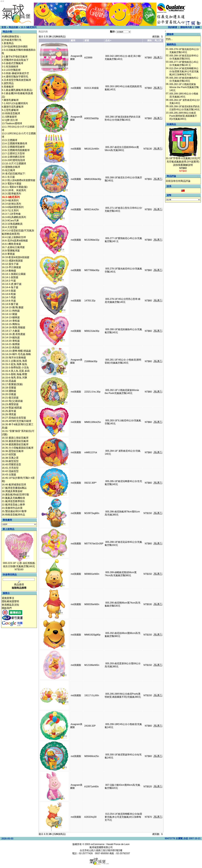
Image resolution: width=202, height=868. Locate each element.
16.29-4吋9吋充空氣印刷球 (16, 421)
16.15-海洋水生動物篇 (14, 358)
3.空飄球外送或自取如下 (15, 60)
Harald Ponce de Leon (118, 844)
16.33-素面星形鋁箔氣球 (15, 441)
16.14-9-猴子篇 (10, 304)
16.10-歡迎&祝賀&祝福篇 (16, 257)
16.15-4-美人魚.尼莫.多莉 (16, 371)
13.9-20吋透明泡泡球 (13, 160)
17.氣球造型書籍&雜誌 (14, 488)
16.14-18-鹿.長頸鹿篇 (14, 334)
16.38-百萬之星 (10, 458)
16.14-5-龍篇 (9, 291)
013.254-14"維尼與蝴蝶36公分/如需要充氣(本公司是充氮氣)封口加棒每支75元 (123, 817)
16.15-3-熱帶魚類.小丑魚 (15, 368)
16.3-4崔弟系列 (10, 200)
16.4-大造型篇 (10, 227)
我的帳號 (173, 27)
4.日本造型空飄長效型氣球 (16, 80)
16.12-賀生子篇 (10, 264)
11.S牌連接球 (9, 117)
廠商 (73, 40)
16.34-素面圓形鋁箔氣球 (15, 444)
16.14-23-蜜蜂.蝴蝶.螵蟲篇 (16, 351)
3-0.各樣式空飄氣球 (12, 63)
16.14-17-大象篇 (11, 331)
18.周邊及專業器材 (12, 491)
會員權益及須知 (10, 605)
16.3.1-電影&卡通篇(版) (15, 187)
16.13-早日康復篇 (11, 267)
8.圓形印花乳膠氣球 (13, 107)
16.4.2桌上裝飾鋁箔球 (14, 237)
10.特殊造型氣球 (11, 113)
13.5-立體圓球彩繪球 (13, 147)
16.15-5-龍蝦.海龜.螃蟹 (14, 374)
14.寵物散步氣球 (11, 167)
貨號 (87, 40)
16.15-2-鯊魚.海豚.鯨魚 (14, 364)
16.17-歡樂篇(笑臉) (12, 384)
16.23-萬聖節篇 (10, 404)
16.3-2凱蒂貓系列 (11, 194)
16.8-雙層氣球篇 (11, 251)
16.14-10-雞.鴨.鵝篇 (13, 307)
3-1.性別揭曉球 (10, 67)
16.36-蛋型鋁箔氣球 (13, 451)
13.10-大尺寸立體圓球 (14, 164)
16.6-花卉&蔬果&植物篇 (15, 241)
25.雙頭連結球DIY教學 (14, 511)
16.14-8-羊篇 (9, 301)
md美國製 (76, 88)
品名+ (108, 40)
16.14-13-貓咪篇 (11, 317)
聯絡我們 (7, 608)
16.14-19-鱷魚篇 (11, 338)
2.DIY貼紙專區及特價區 (15, 47)
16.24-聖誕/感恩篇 (12, 408)
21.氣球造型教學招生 (13, 501)
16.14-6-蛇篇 (9, 294)
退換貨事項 (8, 598)
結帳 (198, 27)
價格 (149, 40)
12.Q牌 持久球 (10, 120)
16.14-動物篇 (9, 271)
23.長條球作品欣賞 (12, 508)
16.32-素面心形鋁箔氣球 (15, 438)
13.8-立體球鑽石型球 (13, 157)
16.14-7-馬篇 (9, 297)
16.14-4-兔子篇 (10, 287)
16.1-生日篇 (8, 177)
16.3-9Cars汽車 (10, 221)
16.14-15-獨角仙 (11, 324)
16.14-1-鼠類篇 (10, 277)
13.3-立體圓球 (10, 140)
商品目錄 (13, 27)
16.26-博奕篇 (9, 414)
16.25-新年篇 (9, 411)
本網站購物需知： (12, 37)
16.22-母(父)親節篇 (12, 401)
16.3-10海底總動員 (12, 224)
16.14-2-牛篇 (9, 281)
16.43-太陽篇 (9, 475)
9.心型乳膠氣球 (10, 110)
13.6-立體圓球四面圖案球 (16, 150)
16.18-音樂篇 (9, 388)
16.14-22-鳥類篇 (11, 348)
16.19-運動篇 (9, 391)
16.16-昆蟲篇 (9, 381)
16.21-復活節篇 (10, 398)
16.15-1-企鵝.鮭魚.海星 (14, 361)
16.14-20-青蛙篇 (11, 341)
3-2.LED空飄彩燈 (11, 70)
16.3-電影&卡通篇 (12, 184)
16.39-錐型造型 (10, 461)
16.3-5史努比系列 (11, 204)
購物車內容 (186, 27)
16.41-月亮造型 (10, 468)
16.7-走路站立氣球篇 (13, 247)
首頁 (4, 27)
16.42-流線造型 (10, 471)
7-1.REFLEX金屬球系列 (15, 103)
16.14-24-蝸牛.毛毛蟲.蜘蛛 (16, 354)
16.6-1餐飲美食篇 (11, 244)
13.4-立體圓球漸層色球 (14, 144)
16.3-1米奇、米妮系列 (14, 190)
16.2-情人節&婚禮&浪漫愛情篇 (19, 180)
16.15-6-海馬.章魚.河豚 (14, 378)
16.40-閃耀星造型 (11, 465)
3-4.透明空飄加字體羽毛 (15, 77)
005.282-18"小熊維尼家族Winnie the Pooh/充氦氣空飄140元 (184, 87)
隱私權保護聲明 (10, 601)
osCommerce (98, 844)
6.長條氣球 (8, 87)
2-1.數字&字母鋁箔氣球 (15, 57)
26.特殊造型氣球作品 (13, 515)
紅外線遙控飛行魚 (12, 40)
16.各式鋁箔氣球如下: (14, 174)
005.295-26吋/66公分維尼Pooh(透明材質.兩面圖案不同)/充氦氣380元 (183, 116)
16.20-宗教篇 (9, 394)
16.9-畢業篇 (8, 254)
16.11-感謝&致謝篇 (12, 261)
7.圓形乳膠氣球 (10, 100)
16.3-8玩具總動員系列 (14, 217)
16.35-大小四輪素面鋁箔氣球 (18, 448)
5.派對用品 (8, 83)
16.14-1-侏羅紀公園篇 (14, 274)
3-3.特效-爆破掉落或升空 (15, 73)
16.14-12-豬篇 (10, 314)
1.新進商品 (8, 43)
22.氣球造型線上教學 (13, 505)
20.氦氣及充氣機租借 (13, 498)
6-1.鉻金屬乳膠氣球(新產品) (17, 90)
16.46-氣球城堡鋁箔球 (14, 485)
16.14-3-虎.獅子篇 (12, 284)
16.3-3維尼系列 (28, 27)
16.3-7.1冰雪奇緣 (11, 214)
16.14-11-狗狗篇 (11, 311)
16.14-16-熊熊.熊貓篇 (14, 327)
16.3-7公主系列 (10, 210)
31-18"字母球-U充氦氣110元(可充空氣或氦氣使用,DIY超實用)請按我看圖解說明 (183, 162)
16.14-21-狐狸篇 (11, 344)
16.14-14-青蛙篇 (11, 321)
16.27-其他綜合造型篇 (14, 418)
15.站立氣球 (8, 170)
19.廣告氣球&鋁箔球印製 (15, 495)
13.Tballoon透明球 (12, 123)
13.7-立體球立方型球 (13, 154)
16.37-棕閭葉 (9, 454)
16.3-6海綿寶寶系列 (13, 207)
